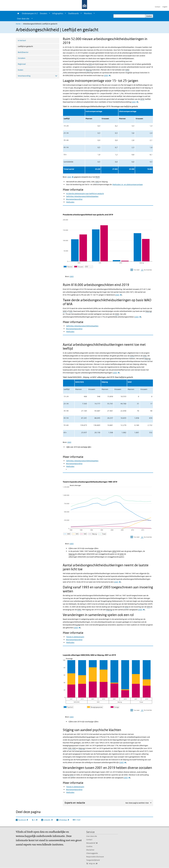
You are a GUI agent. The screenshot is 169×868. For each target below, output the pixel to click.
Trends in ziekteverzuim (75, 637)
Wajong (89, 70)
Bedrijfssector (23, 52)
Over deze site (92, 836)
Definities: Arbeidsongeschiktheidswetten (82, 196)
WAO (127, 70)
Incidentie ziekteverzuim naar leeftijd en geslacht (85, 194)
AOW (142, 99)
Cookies (89, 846)
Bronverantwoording (74, 199)
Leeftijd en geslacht (32, 46)
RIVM (98, 177)
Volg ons (98, 864)
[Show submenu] (49, 13)
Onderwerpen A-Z (30, 13)
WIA (90, 64)
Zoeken (149, 16)
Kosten (21, 70)
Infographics (58, 13)
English (165, 7)
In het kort (22, 40)
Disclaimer (90, 850)
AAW (114, 551)
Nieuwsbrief (97, 843)
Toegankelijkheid (93, 860)
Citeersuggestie (92, 853)
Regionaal (22, 64)
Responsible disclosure (95, 857)
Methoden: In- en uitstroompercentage (128, 184)
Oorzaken (22, 58)
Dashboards (73, 13)
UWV (107, 75)
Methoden (70, 202)
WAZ (97, 182)
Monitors (88, 13)
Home (18, 13)
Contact (158, 7)
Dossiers (44, 13)
